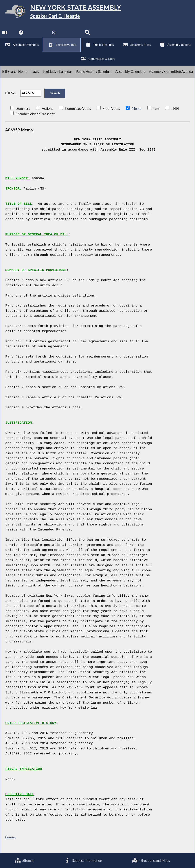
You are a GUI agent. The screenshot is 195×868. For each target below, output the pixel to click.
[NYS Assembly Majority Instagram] (54, 34)
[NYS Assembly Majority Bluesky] (71, 34)
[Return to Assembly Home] (62, 12)
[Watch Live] (4, 34)
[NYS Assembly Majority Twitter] (38, 34)
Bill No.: (11, 96)
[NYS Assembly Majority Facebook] (21, 34)
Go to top (11, 840)
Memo (137, 112)
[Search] (88, 34)
